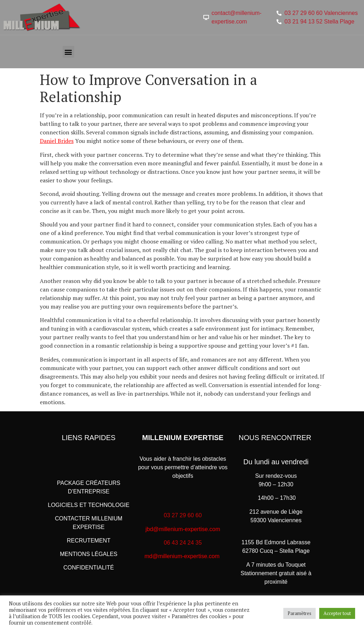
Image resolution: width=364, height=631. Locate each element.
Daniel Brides (57, 141)
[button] (68, 52)
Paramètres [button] (299, 613)
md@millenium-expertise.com (182, 556)
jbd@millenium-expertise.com (183, 529)
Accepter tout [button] (337, 613)
